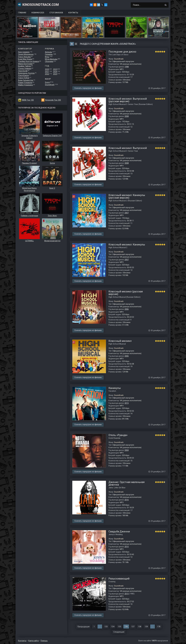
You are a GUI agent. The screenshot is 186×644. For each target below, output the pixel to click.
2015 (127, 403)
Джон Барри (23, 75)
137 (133, 627)
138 (140, 627)
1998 (127, 67)
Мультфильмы (51, 59)
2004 (127, 450)
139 (146, 627)
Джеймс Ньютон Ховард (29, 61)
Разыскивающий (119, 579)
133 (106, 627)
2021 (47, 72)
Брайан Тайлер (25, 66)
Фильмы (49, 52)
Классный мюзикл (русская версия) (126, 293)
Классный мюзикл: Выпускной (128, 148)
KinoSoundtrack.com (38, 5)
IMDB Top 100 (28, 100)
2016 (127, 500)
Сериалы (49, 54)
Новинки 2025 (38, 13)
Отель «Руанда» (118, 435)
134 (113, 627)
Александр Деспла (26, 73)
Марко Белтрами (25, 64)
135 (119, 627)
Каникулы (115, 388)
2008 (127, 116)
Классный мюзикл (120, 341)
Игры (47, 57)
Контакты (73, 13)
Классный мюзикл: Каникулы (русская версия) (127, 196)
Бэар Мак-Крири (25, 59)
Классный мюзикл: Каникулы (127, 245)
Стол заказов (56, 13)
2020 (47, 69)
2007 (127, 213)
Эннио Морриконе (26, 54)
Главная (22, 13)
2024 (55, 72)
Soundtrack (50, 85)
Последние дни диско (122, 52)
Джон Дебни (24, 78)
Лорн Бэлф (23, 71)
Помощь (44, 641)
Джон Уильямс (24, 57)
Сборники (49, 61)
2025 (55, 74)
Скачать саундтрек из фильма (88, 88)
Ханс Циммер (24, 52)
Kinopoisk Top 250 (53, 100)
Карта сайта (33, 641)
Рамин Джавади (25, 83)
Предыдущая (83, 627)
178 (159, 627)
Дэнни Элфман (25, 69)
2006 (127, 309)
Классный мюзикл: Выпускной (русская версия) (128, 100)
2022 (47, 74)
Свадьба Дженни (119, 531)
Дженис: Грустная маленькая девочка (127, 483)
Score (47, 82)
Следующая (119, 632)
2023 (55, 69)
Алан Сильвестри (26, 80)
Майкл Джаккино (26, 85)
